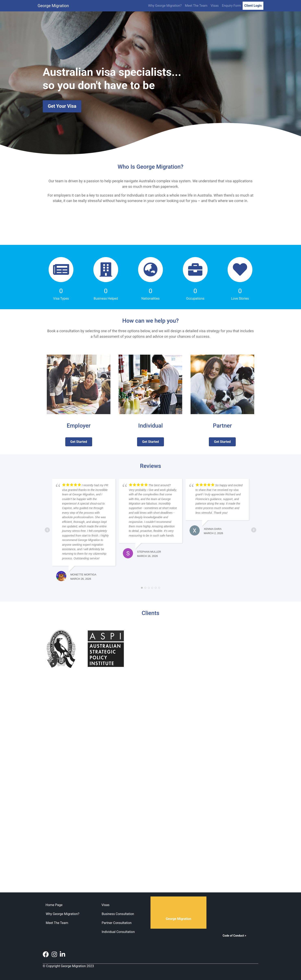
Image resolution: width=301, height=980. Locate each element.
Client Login (253, 6)
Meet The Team (196, 6)
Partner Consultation (117, 923)
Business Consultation (118, 914)
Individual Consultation (118, 932)
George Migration (53, 6)
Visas (215, 6)
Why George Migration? (165, 6)
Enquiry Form (231, 6)
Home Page (54, 905)
